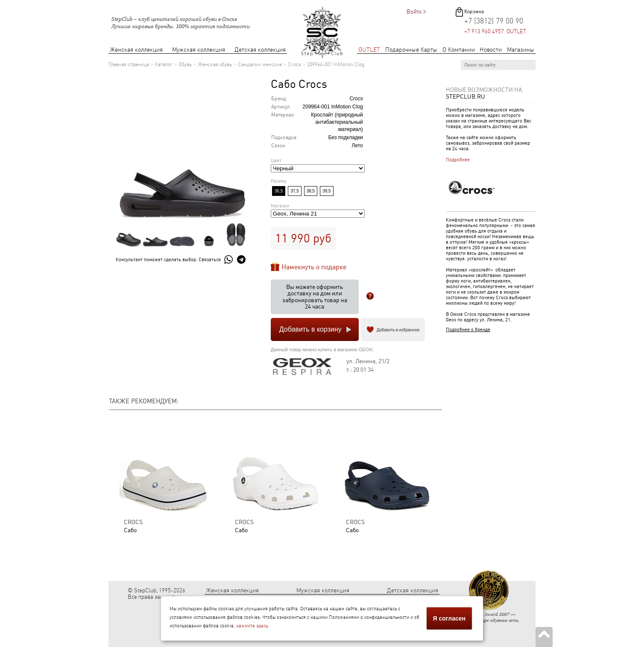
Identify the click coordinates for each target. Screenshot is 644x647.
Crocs (294, 64)
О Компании (459, 50)
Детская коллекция (260, 50)
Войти (414, 12)
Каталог (164, 64)
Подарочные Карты (411, 50)
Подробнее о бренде (468, 330)
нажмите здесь (252, 626)
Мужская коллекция (199, 50)
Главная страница (129, 64)
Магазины (521, 50)
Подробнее (458, 160)
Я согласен (449, 618)
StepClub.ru (465, 96)
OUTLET (369, 50)
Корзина (474, 12)
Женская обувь (215, 64)
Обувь (185, 64)
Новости (491, 50)
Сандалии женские (260, 64)
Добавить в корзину (310, 329)
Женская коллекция (136, 50)
